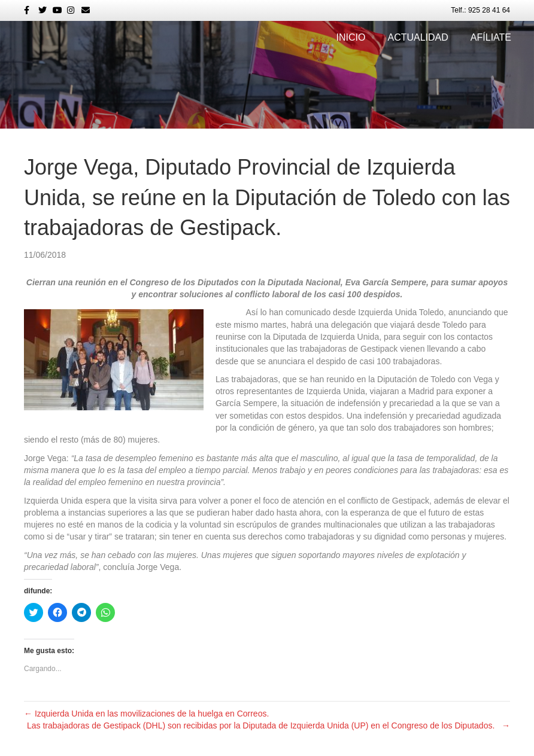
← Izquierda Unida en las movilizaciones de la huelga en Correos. (146, 714)
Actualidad (418, 37)
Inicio (351, 37)
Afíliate (491, 37)
